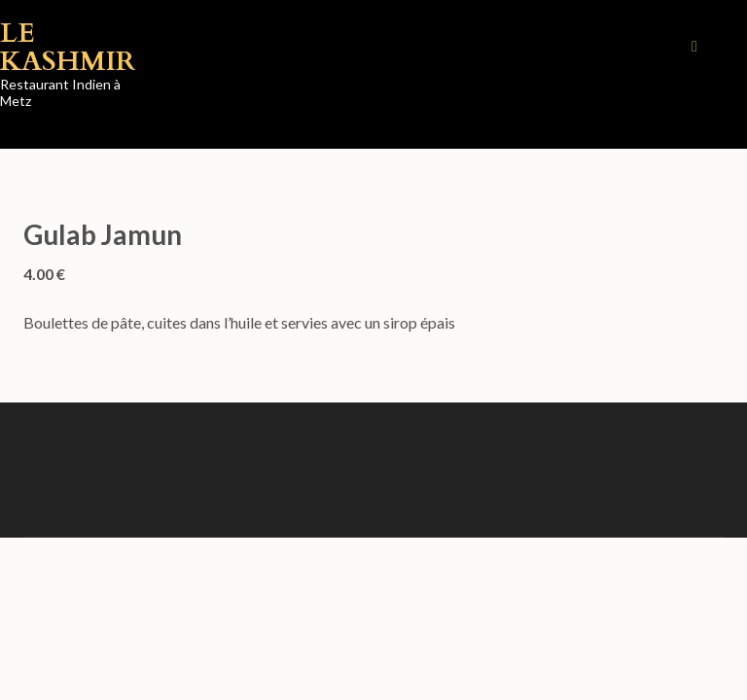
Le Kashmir (68, 47)
